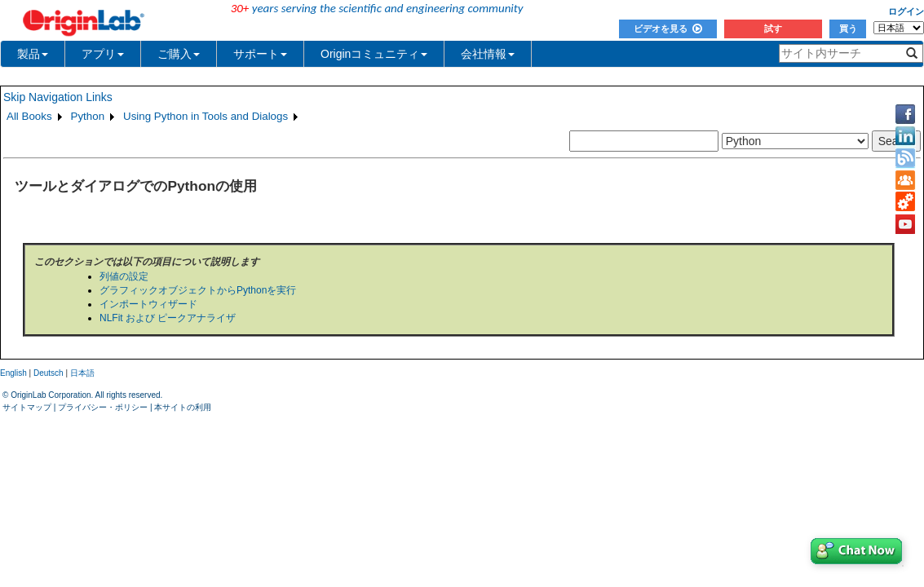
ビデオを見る (668, 29)
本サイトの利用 (183, 407)
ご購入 (179, 54)
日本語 (82, 373)
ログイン (906, 11)
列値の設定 (124, 276)
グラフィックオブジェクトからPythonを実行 (198, 290)
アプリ (103, 54)
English (13, 373)
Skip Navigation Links (58, 97)
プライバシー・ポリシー (103, 407)
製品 (33, 54)
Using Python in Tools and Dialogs (206, 116)
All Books (29, 116)
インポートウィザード (148, 304)
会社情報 (488, 54)
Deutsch (49, 373)
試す (773, 29)
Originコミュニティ (374, 54)
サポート (260, 54)
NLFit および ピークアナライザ (168, 318)
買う (848, 29)
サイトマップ (27, 407)
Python (88, 116)
